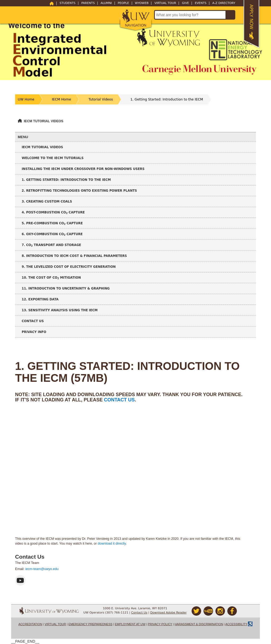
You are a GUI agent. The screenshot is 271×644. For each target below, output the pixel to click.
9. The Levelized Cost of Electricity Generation (69, 267)
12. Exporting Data (40, 299)
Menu (23, 137)
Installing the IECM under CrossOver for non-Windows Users (83, 169)
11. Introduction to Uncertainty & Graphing (66, 288)
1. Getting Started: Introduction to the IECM (167, 99)
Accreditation (30, 624)
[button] (136, 19)
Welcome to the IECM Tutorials (53, 158)
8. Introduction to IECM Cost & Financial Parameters (74, 256)
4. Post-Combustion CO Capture (53, 213)
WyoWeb (142, 3)
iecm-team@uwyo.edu (42, 569)
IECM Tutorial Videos (44, 121)
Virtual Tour (165, 3)
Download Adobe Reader (169, 613)
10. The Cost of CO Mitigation (51, 278)
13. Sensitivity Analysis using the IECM (60, 310)
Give (185, 3)
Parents (88, 3)
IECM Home (62, 99)
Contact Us (33, 321)
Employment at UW (130, 624)
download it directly (112, 544)
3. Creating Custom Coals (47, 201)
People (123, 3)
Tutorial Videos (101, 99)
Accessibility (236, 624)
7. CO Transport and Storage (51, 245)
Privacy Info (34, 332)
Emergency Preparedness (91, 624)
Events (201, 3)
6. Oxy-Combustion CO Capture (52, 234)
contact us (119, 400)
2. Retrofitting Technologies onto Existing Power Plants (79, 191)
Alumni (106, 3)
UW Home (26, 99)
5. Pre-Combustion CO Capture (52, 223)
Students (67, 3)
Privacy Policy (160, 624)
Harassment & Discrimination (199, 624)
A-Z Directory (224, 3)
